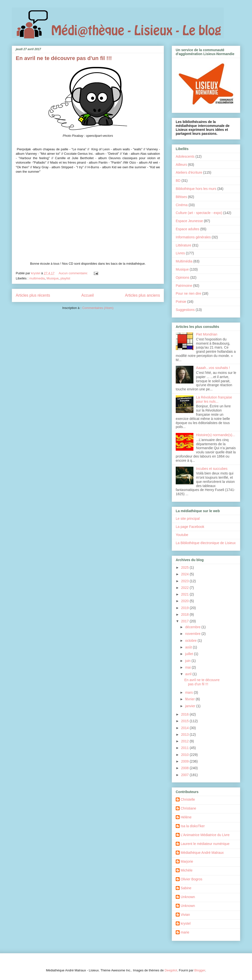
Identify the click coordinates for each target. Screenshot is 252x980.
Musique (53, 278)
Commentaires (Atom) (98, 308)
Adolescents (185, 156)
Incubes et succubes (212, 469)
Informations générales (193, 237)
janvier (191, 706)
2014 (185, 728)
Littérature (183, 245)
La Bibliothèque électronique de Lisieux (206, 543)
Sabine (186, 888)
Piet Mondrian (207, 334)
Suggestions (185, 310)
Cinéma (182, 205)
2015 (185, 721)
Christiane (188, 808)
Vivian (185, 915)
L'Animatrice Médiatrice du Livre (205, 835)
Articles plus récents (33, 295)
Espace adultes (188, 229)
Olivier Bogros (191, 879)
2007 (185, 775)
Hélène (186, 817)
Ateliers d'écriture (189, 172)
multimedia (37, 278)
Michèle (187, 870)
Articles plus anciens (142, 295)
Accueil (88, 295)
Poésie (181, 302)
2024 (185, 574)
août (189, 647)
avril (189, 674)
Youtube (182, 535)
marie (185, 932)
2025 (185, 567)
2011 (185, 748)
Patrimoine (184, 286)
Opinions (182, 277)
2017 (185, 621)
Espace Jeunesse (189, 221)
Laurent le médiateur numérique (205, 844)
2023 (185, 581)
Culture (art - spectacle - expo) (199, 213)
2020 (185, 601)
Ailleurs (181, 165)
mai (188, 667)
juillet (189, 654)
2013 (185, 735)
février (190, 699)
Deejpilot (171, 970)
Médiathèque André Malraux (202, 853)
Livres (180, 253)
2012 (185, 741)
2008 (185, 768)
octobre (191, 641)
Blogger (200, 970)
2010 (185, 755)
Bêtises (181, 197)
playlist (65, 278)
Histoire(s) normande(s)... (216, 435)
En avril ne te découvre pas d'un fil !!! (64, 58)
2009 (185, 761)
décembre (193, 627)
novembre (193, 634)
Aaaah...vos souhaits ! (213, 368)
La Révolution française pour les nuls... (214, 399)
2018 (185, 614)
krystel (186, 923)
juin (188, 661)
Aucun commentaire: (74, 273)
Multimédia (184, 261)
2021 (185, 594)
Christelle (188, 799)
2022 (185, 588)
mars (189, 692)
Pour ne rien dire (189, 293)
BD (178, 181)
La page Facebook (190, 527)
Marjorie (187, 861)
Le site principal (188, 519)
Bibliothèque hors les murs (196, 189)
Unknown (188, 897)
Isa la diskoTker (193, 826)
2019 (185, 608)
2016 (185, 714)
